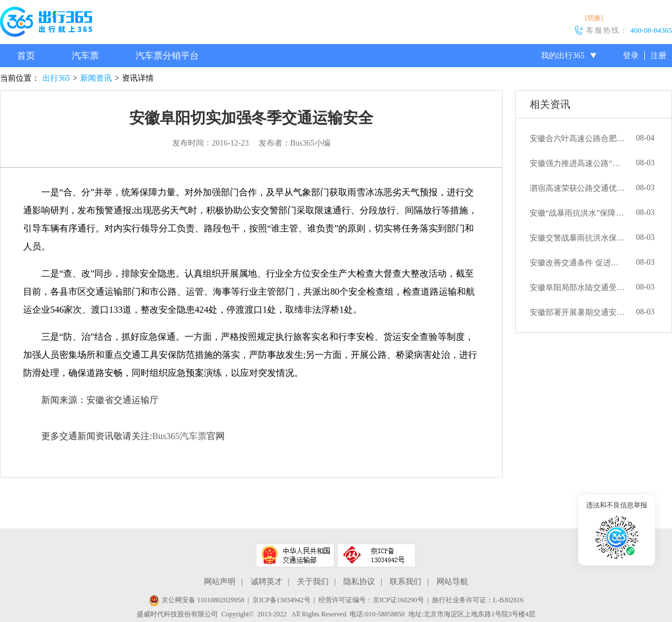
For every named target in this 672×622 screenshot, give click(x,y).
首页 (26, 56)
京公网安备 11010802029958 (197, 600)
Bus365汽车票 (179, 436)
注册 (658, 56)
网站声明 (220, 582)
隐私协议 (359, 582)
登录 (631, 56)
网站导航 (452, 582)
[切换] (594, 18)
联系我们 (405, 582)
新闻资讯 (96, 78)
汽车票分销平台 (167, 56)
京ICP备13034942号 (282, 600)
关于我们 (313, 582)
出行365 (56, 78)
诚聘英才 (267, 582)
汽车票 (85, 56)
